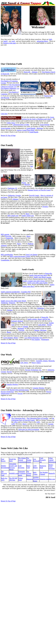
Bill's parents (5, 234)
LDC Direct (24, 363)
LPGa (16, 422)
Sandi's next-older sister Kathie (37, 283)
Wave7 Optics (36, 363)
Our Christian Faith (11, 64)
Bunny (9, 332)
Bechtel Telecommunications (19, 390)
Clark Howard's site (43, 460)
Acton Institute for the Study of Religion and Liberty (38, 118)
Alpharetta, (12, 195)
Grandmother (5, 260)
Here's (25, 424)
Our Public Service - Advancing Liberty (22, 410)
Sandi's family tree (28, 216)
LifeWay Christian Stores (36, 479)
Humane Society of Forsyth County (39, 190)
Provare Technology (7, 392)
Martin (24, 183)
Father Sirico (11, 123)
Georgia (18, 195)
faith (50, 39)
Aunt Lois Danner (32, 255)
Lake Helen (42, 325)
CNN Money (35, 467)
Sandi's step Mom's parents (42, 277)
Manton (37, 330)
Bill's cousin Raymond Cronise (20, 256)
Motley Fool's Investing (52, 467)
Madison (30, 244)
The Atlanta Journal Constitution (22, 460)
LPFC (38, 422)
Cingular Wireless (12, 384)
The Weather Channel (44, 473)
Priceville (8, 236)
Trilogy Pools (21, 479)
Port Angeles (36, 339)
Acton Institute (45, 125)
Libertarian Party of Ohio (21, 125)
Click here (4, 114)
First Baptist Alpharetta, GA (10, 88)
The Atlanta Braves (29, 473)
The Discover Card (4, 473)
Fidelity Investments (5, 467)
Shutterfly (52, 473)
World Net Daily (13, 460)
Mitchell (27, 185)
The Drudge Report (29, 460)
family (6, 41)
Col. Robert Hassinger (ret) (33, 338)
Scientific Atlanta (42, 361)
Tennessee (12, 303)
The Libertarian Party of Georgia (37, 418)
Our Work (6, 355)
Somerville (10, 238)
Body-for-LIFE (4, 479)
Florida (49, 325)
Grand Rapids (31, 128)
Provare (9, 372)
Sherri (28, 236)
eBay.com (52, 479)
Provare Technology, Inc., (34, 370)
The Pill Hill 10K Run (13, 479)
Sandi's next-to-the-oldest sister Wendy (14, 301)
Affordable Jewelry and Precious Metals (13, 467)
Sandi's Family (28, 269)
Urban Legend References (52, 460)
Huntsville (27, 72)
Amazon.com (44, 479)
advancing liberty (43, 41)
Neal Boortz (3, 460)
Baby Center (35, 473)
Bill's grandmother (7, 255)
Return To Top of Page (8, 135)
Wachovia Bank (43, 467)
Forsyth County (34, 195)
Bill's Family (28, 230)
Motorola (52, 361)
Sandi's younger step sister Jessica (34, 281)
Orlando (25, 327)
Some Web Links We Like (14, 448)
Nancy (19, 244)
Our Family (7, 145)
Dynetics (45, 207)
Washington (45, 339)
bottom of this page (10, 43)
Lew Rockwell (36, 460)
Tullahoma (4, 303)
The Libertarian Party (18, 418)
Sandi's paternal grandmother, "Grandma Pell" (16, 292)
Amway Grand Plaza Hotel (26, 130)
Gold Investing (21, 467)
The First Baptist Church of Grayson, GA (10, 86)
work (13, 41)
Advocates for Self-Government (29, 429)
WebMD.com (13, 473)
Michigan (40, 128)
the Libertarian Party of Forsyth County (33, 419)
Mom (27, 214)
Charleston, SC (12, 188)
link (32, 166)
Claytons (22, 330)
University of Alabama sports (22, 473)
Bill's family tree (13, 216)
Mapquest (30, 479)
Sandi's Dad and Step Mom (38, 275)
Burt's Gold (28, 467)
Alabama (35, 72)
